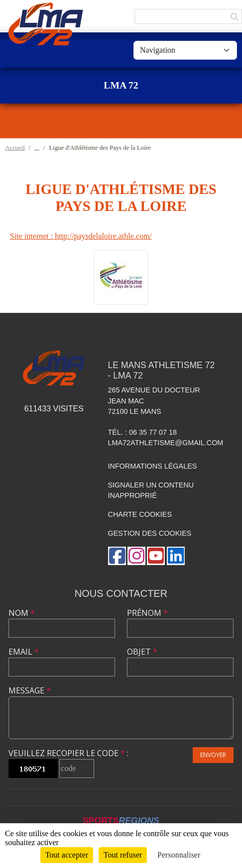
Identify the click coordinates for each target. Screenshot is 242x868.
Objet (142, 652)
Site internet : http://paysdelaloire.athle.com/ (81, 236)
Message (30, 690)
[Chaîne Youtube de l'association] (156, 556)
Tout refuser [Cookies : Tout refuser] (123, 855)
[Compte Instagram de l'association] (136, 556)
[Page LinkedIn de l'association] (176, 556)
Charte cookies (140, 514)
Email (24, 652)
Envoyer (213, 755)
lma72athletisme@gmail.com (166, 443)
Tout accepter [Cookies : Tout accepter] (67, 855)
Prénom (147, 613)
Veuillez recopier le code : (68, 753)
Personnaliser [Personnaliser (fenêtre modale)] (179, 855)
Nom (22, 613)
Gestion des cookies (150, 533)
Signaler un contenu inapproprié (151, 490)
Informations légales (153, 466)
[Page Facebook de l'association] (117, 556)
